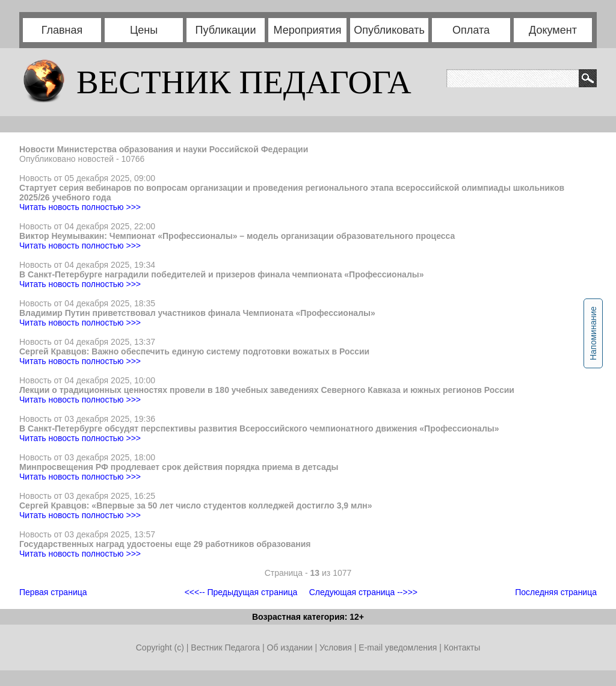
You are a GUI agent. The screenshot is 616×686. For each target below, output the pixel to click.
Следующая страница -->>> (363, 592)
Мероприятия (308, 30)
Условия (337, 647)
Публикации (226, 30)
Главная (62, 30)
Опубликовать (389, 30)
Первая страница (53, 592)
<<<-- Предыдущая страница (241, 592)
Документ (553, 30)
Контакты (462, 647)
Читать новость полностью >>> (80, 207)
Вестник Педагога (226, 647)
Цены (144, 30)
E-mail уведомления (398, 647)
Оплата (471, 30)
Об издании (290, 647)
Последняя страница (556, 592)
